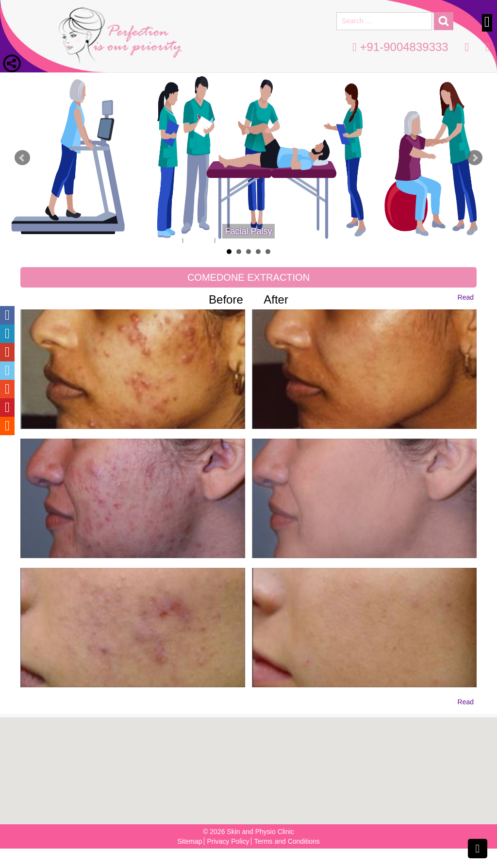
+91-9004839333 (400, 47)
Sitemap (190, 841)
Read (466, 297)
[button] (251, 766)
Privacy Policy (228, 841)
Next (475, 158)
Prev (22, 158)
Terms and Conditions (287, 841)
